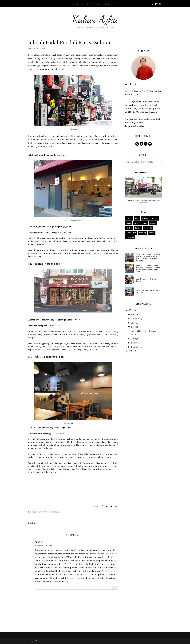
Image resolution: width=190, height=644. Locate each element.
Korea (38, 512)
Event (137, 218)
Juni (133, 323)
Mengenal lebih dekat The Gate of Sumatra (148, 291)
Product (153, 223)
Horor (129, 223)
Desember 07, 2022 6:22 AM (44, 546)
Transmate (148, 228)
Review (129, 228)
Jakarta (137, 223)
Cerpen (129, 218)
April (133, 339)
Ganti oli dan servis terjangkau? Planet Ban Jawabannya (144, 201)
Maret (134, 343)
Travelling (142, 233)
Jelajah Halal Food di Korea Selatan (146, 280)
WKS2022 (55, 512)
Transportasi (131, 233)
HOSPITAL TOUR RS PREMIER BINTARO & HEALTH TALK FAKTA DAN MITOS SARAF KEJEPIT (148, 257)
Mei (133, 327)
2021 (131, 351)
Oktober (135, 314)
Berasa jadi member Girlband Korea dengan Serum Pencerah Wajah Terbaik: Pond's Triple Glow (148, 269)
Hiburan (154, 218)
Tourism (46, 512)
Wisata (152, 233)
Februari (135, 347)
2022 (131, 310)
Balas (115, 588)
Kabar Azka (95, 19)
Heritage (145, 218)
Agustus (135, 319)
